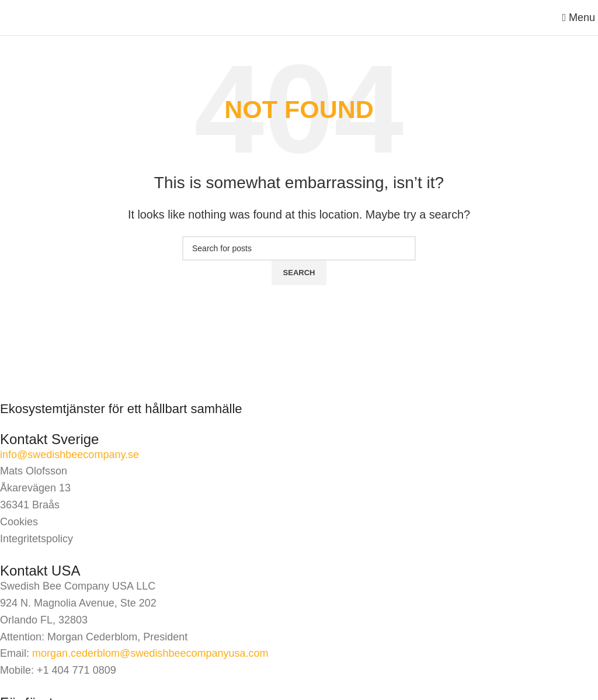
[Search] (299, 248)
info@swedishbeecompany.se (69, 455)
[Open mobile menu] (578, 18)
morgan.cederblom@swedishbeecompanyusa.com (150, 653)
